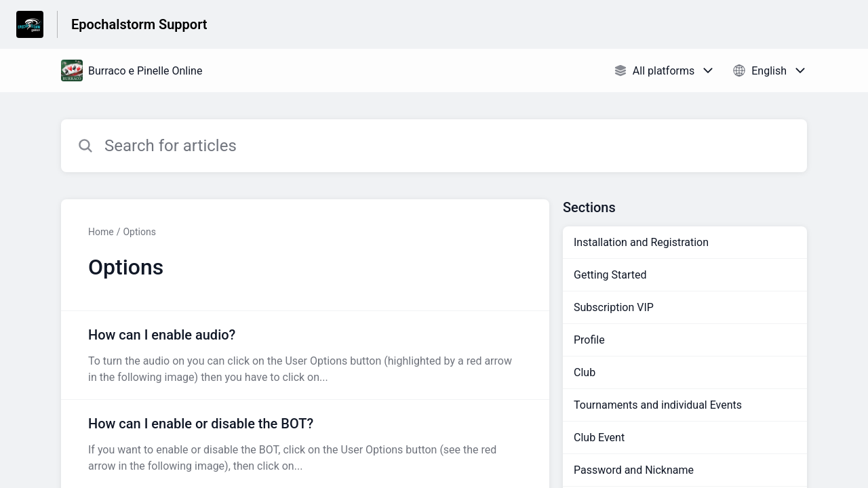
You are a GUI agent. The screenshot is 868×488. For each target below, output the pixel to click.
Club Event (599, 438)
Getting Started (610, 275)
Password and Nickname (634, 470)
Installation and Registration (641, 242)
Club (585, 372)
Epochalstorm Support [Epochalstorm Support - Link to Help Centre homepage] (139, 24)
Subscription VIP (614, 307)
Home (101, 232)
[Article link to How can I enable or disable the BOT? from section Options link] (305, 444)
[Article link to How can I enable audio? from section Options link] (305, 355)
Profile (589, 340)
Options (139, 232)
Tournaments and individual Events (658, 405)
